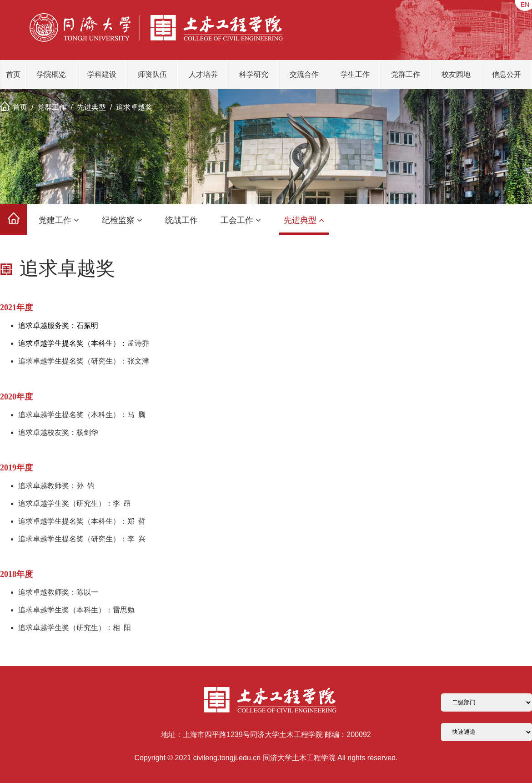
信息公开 (507, 74)
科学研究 (254, 74)
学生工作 (355, 74)
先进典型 (91, 107)
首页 (13, 74)
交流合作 (304, 74)
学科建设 (102, 74)
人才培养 (203, 74)
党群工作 (406, 74)
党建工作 (59, 220)
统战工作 (181, 220)
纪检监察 (122, 220)
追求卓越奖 (134, 107)
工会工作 (241, 220)
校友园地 (456, 74)
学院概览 (51, 74)
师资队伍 (152, 74)
